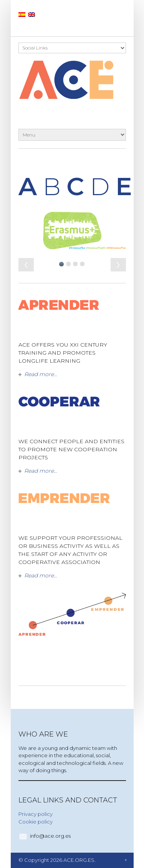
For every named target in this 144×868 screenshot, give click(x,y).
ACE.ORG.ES (79, 860)
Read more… (41, 374)
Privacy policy (36, 814)
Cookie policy (36, 822)
